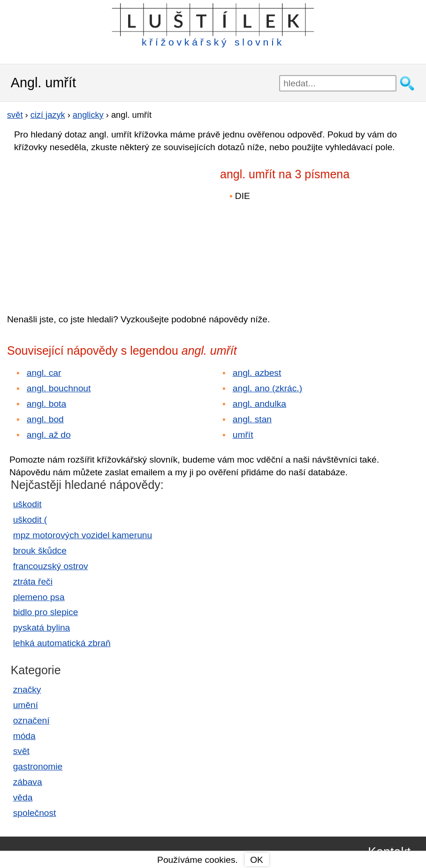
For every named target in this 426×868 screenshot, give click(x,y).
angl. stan (252, 419)
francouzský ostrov (51, 566)
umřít (243, 435)
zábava (28, 782)
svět (21, 751)
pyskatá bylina (42, 628)
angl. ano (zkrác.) (267, 388)
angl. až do (49, 435)
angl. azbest (257, 373)
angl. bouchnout (59, 388)
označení (31, 720)
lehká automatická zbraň (62, 643)
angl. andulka (259, 404)
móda (24, 736)
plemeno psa (39, 597)
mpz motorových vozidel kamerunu (83, 535)
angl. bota (46, 404)
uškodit (27, 504)
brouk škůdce (40, 551)
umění (26, 705)
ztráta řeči (33, 582)
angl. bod (45, 419)
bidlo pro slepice (46, 612)
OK (257, 860)
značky (27, 689)
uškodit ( (30, 520)
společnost (35, 813)
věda (23, 797)
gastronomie (38, 766)
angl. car (44, 373)
